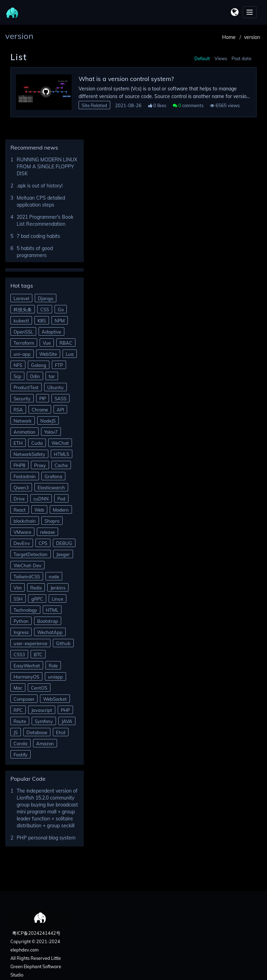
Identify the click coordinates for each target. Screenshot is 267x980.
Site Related (94, 105)
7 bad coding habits (38, 236)
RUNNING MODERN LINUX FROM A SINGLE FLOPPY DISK (47, 167)
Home (229, 37)
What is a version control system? (126, 79)
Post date (241, 58)
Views (221, 58)
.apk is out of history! (40, 186)
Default (202, 58)
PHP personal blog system (46, 838)
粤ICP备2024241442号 (36, 933)
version (252, 37)
